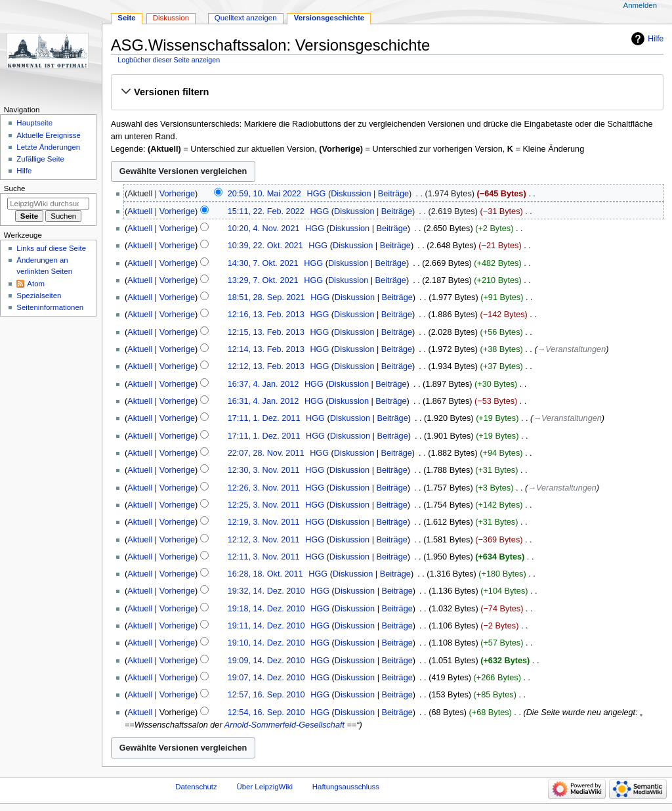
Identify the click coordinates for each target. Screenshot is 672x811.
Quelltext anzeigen (246, 18)
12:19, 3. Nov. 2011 (264, 522)
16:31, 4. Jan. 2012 (263, 401)
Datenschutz (196, 787)
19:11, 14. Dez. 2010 (266, 626)
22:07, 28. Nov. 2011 (266, 453)
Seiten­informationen (50, 307)
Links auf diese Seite (51, 248)
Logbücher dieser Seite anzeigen (169, 60)
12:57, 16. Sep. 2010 (266, 695)
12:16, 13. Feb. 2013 (266, 315)
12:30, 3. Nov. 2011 (264, 470)
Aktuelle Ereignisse (48, 135)
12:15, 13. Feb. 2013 (266, 332)
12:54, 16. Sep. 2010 (266, 712)
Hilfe (656, 39)
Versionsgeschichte (329, 18)
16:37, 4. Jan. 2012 (263, 384)
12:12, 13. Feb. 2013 (266, 366)
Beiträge (393, 194)
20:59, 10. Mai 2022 (264, 194)
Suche (15, 188)
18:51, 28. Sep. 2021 (266, 297)
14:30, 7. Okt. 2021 (263, 263)
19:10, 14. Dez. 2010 (266, 643)
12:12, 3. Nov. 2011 (264, 540)
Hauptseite (34, 123)
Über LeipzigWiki (264, 787)
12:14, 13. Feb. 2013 (266, 349)
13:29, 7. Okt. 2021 (263, 280)
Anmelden (640, 5)
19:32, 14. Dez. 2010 (266, 591)
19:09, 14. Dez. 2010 (266, 661)
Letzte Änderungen (48, 147)
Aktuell (140, 211)
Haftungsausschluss (346, 787)
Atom (36, 284)
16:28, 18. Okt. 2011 (265, 574)
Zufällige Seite (40, 159)
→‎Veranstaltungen (572, 349)
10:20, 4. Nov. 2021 (264, 229)
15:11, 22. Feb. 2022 (266, 211)
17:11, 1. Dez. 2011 (264, 418)
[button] (387, 92)
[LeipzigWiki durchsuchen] (48, 204)
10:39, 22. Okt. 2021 (265, 246)
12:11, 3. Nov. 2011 (264, 557)
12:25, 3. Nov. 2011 (264, 505)
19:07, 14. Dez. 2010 (266, 678)
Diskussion (351, 194)
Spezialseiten (39, 296)
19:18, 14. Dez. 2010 (266, 609)
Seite (126, 18)
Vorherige (177, 194)
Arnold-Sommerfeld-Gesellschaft (284, 725)
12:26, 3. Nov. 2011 (264, 488)
